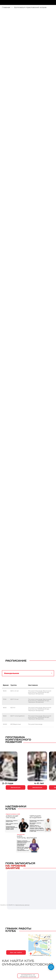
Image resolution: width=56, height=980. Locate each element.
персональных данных (22, 905)
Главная (6, 7)
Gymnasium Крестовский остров (30, 7)
